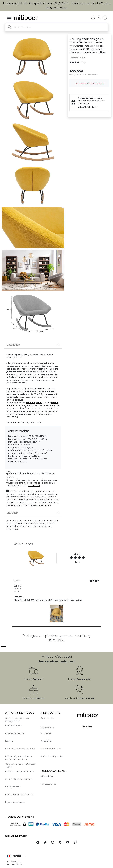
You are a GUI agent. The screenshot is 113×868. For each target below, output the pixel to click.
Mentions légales (13, 726)
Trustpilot (87, 727)
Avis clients (46, 733)
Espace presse (48, 728)
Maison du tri (34, 486)
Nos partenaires (48, 784)
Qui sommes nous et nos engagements (17, 719)
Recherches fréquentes (52, 756)
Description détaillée (77, 57)
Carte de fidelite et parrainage (20, 779)
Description (13, 345)
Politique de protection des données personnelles (18, 758)
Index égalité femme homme (19, 794)
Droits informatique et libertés (20, 772)
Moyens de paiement (15, 733)
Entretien (12, 513)
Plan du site (46, 741)
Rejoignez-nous (13, 787)
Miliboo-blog (47, 776)
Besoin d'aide (47, 718)
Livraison (9, 741)
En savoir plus (44, 505)
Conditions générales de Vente (20, 749)
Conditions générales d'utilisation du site (21, 765)
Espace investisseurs (15, 802)
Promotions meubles (51, 749)
